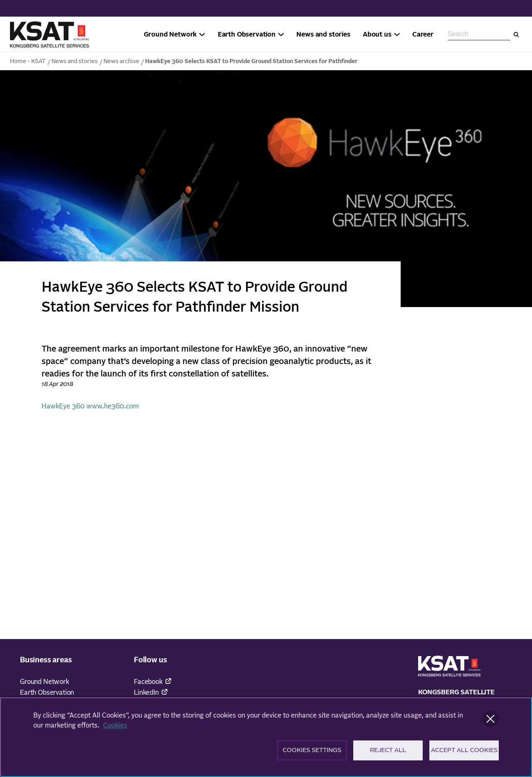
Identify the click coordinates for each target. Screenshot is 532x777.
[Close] (490, 721)
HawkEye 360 (63, 406)
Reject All (388, 753)
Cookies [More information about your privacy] (115, 728)
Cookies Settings (312, 753)
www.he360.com (113, 406)
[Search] (516, 34)
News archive (121, 61)
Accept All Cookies (464, 753)
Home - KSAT (28, 61)
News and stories (75, 61)
